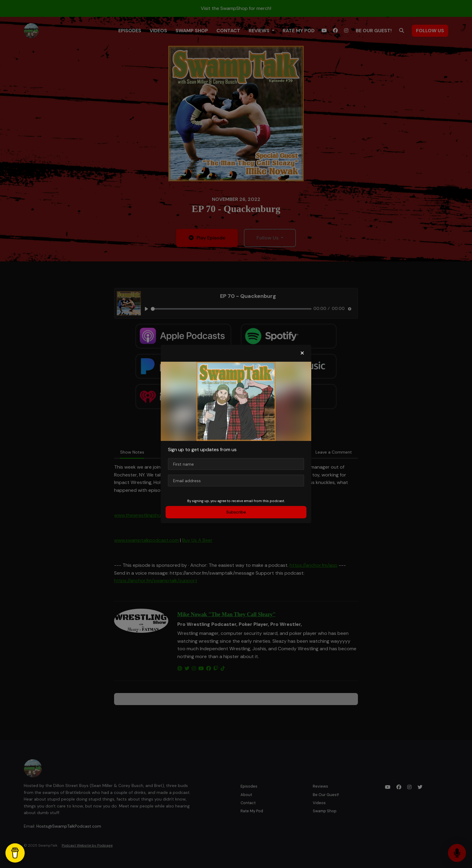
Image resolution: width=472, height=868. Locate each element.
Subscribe (236, 512)
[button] (302, 353)
